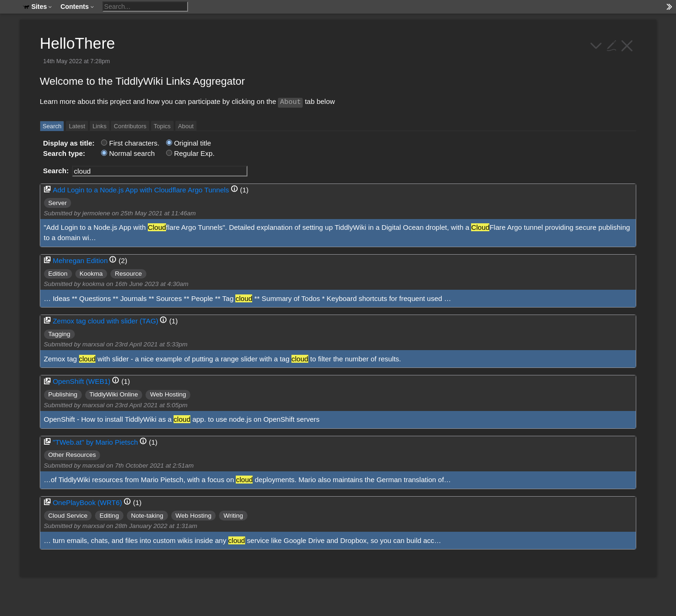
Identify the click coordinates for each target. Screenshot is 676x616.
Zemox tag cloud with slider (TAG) (106, 321)
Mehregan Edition (80, 260)
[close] (627, 45)
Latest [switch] (77, 126)
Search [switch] (52, 126)
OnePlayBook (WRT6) (87, 502)
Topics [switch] (162, 126)
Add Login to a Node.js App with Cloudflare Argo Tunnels (141, 190)
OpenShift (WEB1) (82, 381)
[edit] (612, 45)
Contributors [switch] (130, 126)
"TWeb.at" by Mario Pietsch (95, 442)
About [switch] (186, 126)
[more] (596, 45)
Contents (77, 7)
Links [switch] (100, 126)
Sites (37, 7)
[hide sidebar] (669, 7)
